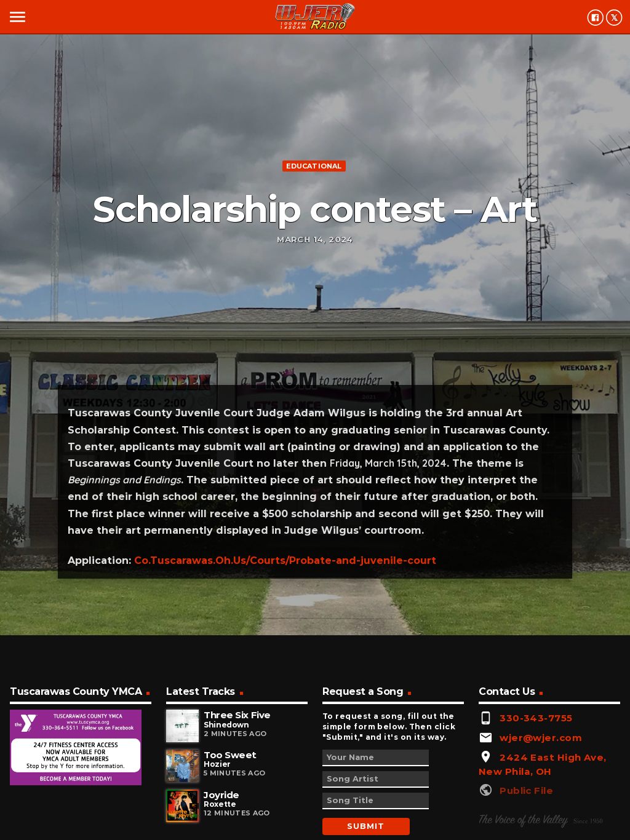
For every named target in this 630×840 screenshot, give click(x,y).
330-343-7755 (536, 718)
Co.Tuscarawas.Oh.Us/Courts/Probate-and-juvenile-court (285, 561)
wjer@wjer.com (541, 738)
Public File (526, 790)
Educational (314, 166)
